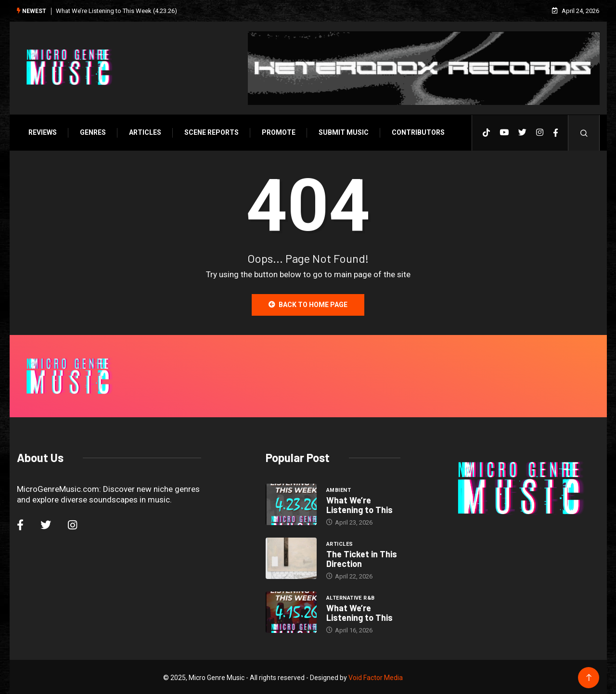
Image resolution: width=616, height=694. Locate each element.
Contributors (416, 131)
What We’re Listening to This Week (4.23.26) (114, 10)
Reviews (40, 131)
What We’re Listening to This (359, 503)
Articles (143, 131)
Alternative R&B (351, 597)
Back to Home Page (308, 303)
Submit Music (341, 131)
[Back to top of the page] (591, 676)
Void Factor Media (376, 676)
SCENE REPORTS (209, 131)
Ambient (339, 489)
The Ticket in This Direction (362, 557)
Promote (276, 131)
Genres (90, 131)
